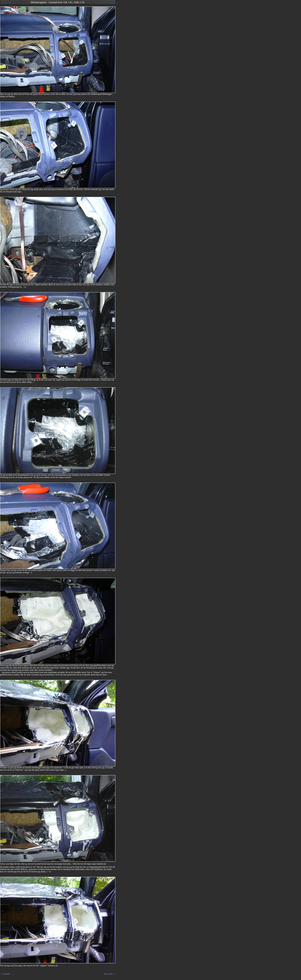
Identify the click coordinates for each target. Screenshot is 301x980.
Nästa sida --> (110, 974)
